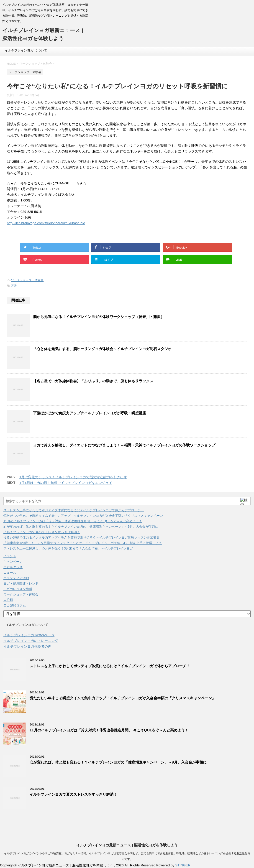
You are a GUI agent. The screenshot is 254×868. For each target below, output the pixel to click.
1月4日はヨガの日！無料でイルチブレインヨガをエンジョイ (66, 483)
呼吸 (14, 286)
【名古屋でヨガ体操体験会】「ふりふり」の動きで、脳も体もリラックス (93, 381)
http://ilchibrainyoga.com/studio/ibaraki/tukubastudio (46, 223)
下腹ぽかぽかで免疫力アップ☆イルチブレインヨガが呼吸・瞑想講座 (90, 413)
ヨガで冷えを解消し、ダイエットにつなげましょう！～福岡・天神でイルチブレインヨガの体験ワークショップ (124, 445)
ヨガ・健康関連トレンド (21, 583)
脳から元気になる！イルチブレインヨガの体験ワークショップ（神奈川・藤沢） (99, 317)
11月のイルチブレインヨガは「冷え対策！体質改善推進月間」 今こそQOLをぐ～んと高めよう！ (73, 521)
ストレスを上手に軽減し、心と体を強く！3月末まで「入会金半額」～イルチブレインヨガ (68, 548)
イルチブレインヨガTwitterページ (29, 635)
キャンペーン (13, 562)
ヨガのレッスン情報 (18, 589)
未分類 (8, 600)
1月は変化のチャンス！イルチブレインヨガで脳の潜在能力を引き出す (73, 477)
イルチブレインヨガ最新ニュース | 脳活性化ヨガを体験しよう (127, 845)
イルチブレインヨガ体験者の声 (27, 646)
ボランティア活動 (16, 578)
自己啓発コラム (15, 605)
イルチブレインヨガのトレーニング (31, 641)
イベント (10, 556)
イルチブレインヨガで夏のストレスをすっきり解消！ (42, 532)
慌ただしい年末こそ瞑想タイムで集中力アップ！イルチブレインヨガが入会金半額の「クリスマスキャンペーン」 (85, 516)
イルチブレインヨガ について (26, 50)
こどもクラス (13, 567)
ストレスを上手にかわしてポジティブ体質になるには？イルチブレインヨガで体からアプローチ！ (74, 510)
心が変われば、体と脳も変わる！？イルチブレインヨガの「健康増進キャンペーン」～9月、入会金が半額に (81, 527)
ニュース (10, 573)
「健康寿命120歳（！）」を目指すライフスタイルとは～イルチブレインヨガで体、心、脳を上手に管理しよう (83, 543)
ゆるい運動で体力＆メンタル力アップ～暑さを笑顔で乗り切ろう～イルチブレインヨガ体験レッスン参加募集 (82, 537)
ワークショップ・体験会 (27, 280)
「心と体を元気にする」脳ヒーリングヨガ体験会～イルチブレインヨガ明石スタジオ (102, 349)
